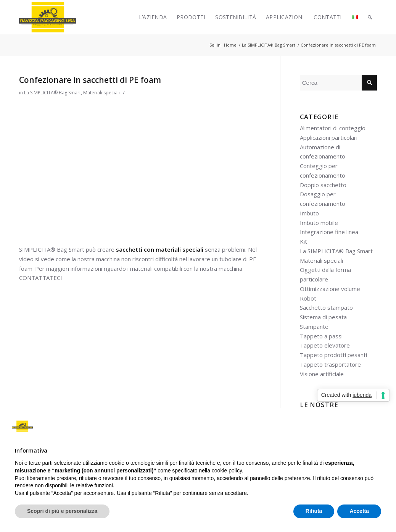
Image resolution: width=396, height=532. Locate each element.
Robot (308, 298)
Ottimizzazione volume (330, 289)
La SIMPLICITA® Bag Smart (52, 93)
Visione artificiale (322, 374)
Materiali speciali (101, 93)
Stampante (314, 327)
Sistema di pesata (323, 317)
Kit (303, 241)
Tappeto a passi (321, 336)
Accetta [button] (359, 511)
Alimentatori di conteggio (333, 128)
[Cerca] (370, 17)
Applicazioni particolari (329, 137)
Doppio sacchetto (323, 185)
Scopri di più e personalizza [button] (62, 511)
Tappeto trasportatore (330, 364)
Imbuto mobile (319, 223)
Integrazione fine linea (329, 232)
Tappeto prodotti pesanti (333, 355)
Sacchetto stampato (326, 307)
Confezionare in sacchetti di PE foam (90, 80)
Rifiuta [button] (314, 511)
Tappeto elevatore (325, 345)
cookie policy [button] (227, 471)
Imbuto (309, 213)
